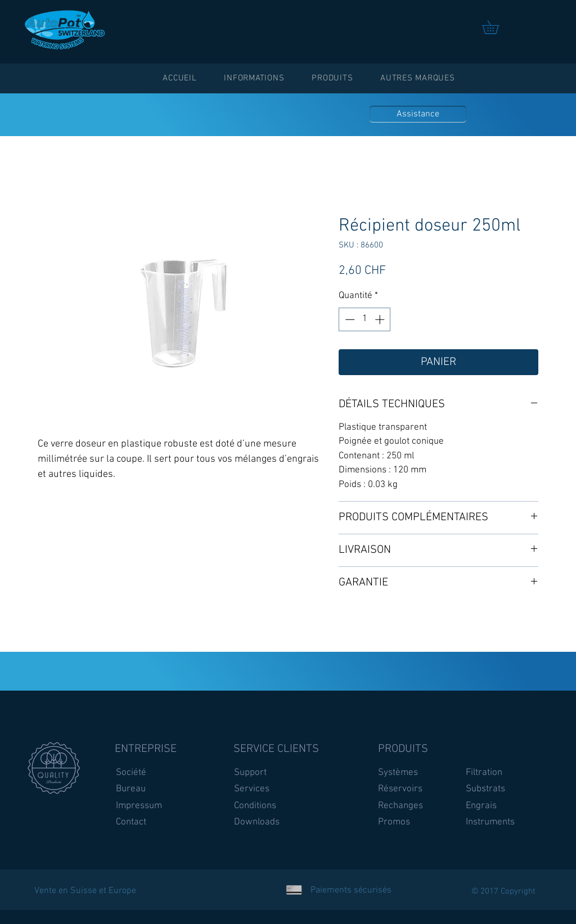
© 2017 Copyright (503, 891)
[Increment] (381, 319)
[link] (497, 27)
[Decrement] (349, 319)
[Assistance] (418, 114)
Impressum (139, 806)
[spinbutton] (365, 319)
